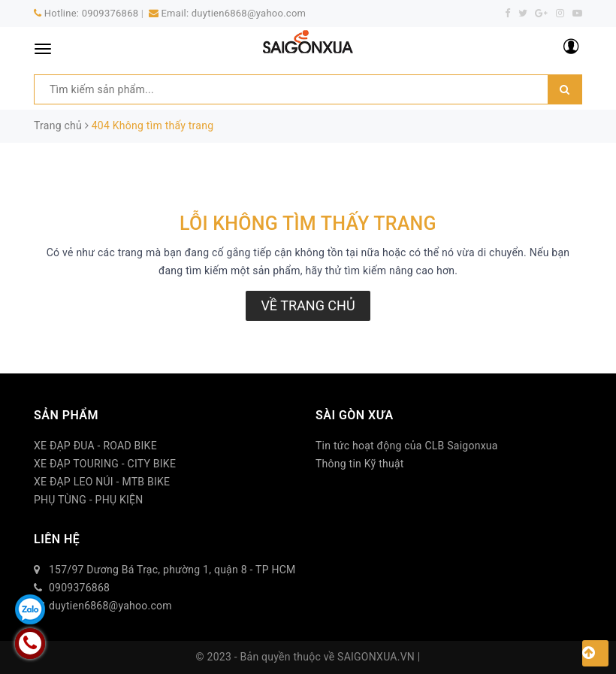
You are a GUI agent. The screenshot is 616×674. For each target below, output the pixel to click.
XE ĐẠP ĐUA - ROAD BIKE (95, 446)
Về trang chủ (308, 305)
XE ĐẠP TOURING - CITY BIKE (105, 464)
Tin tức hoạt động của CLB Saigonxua (407, 446)
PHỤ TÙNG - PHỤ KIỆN (89, 500)
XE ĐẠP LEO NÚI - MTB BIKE (102, 482)
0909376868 (110, 13)
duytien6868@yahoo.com (249, 13)
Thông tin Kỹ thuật (360, 464)
